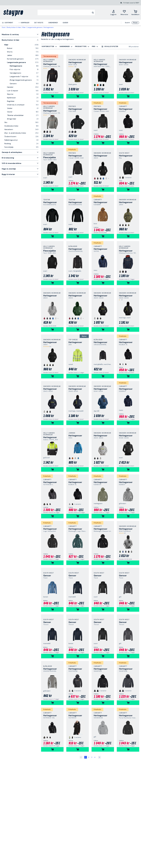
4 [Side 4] (95, 757)
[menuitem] (7, 23)
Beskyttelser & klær (14, 27)
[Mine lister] (124, 13)
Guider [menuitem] (65, 23)
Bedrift (127, 23)
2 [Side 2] (89, 757)
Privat (135, 23)
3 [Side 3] (92, 757)
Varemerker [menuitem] (53, 23)
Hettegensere (49, 27)
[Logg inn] (113, 13)
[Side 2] (99, 757)
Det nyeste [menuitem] (39, 23)
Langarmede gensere (35, 27)
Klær (24, 27)
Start (4, 27)
